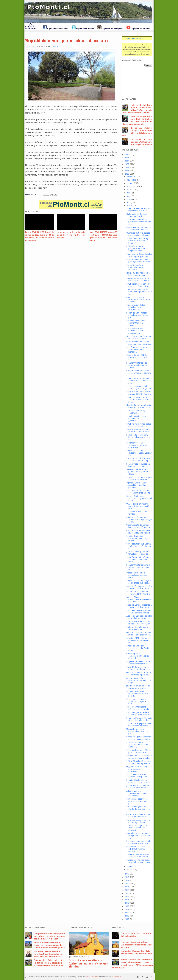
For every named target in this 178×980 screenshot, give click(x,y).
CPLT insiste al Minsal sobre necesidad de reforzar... (139, 425)
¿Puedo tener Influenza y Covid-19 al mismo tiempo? (137, 241)
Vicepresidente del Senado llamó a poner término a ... (139, 526)
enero (129, 870)
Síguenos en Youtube (140, 29)
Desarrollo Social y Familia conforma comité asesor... (139, 431)
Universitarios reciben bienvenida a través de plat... (137, 731)
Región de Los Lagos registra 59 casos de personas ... (139, 478)
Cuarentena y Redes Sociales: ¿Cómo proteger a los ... (139, 255)
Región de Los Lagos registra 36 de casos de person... (139, 582)
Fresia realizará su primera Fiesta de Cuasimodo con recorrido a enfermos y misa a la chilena (89, 963)
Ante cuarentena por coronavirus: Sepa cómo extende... (138, 299)
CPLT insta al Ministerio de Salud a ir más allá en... (138, 815)
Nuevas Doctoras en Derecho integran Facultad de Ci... (139, 498)
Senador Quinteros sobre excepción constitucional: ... (139, 781)
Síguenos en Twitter (85, 29)
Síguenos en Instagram (112, 29)
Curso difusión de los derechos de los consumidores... (136, 307)
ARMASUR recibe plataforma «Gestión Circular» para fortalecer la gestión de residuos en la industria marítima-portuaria (49, 945)
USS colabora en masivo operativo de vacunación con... (138, 506)
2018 (127, 877)
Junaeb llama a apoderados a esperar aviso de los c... (139, 787)
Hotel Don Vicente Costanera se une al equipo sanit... (139, 337)
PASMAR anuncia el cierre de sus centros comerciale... (139, 757)
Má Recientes (118, 928)
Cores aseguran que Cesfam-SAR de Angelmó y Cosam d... (139, 546)
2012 (127, 896)
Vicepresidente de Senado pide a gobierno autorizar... (139, 261)
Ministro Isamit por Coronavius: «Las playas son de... (138, 538)
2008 (127, 909)
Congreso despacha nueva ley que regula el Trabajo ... (139, 532)
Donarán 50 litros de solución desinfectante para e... (137, 694)
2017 (127, 880)
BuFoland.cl (116, 977)
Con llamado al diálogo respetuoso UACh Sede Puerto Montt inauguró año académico (141, 142)
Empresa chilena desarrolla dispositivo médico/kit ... (138, 663)
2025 (127, 158)
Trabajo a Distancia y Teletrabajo (136, 412)
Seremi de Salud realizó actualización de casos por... (137, 315)
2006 (127, 916)
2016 (127, 883)
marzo (130, 206)
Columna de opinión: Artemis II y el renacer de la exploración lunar (136, 935)
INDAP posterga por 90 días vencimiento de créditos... (139, 725)
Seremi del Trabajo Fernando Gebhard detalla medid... (139, 719)
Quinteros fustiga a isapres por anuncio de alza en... (138, 234)
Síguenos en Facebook (58, 29)
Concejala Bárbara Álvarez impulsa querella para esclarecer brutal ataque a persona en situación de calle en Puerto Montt (49, 936)
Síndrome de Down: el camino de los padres (137, 776)
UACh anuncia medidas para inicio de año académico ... (139, 634)
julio (129, 193)
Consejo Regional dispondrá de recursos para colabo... (139, 738)
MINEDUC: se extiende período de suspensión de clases (139, 472)
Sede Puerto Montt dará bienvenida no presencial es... (138, 437)
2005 (127, 919)
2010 (127, 903)
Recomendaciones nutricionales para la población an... (136, 331)
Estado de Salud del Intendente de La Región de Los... (138, 648)
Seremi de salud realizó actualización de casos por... (137, 400)
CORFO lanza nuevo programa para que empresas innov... (136, 248)
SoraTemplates (92, 977)
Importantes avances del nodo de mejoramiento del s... (139, 292)
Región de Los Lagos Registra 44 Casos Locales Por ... (139, 453)
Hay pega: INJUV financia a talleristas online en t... (138, 274)
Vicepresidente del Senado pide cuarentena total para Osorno (67, 40)
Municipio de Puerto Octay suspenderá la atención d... (139, 861)
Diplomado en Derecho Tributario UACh (137, 215)
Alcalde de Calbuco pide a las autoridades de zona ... (139, 617)
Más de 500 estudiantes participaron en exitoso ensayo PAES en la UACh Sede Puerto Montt (137, 132)
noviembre (131, 180)
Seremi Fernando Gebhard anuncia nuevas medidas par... (138, 381)
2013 (127, 893)
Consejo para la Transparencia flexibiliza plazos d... (138, 656)
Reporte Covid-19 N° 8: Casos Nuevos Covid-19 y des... (139, 357)
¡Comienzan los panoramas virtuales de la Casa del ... (138, 553)
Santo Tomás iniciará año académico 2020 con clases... (138, 559)
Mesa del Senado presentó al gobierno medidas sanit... (139, 587)
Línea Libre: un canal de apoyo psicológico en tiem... (137, 701)
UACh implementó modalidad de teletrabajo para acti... (139, 674)
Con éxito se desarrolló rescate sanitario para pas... (137, 801)
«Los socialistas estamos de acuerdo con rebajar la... (139, 228)
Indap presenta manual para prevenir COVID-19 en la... (139, 393)
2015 (127, 887)
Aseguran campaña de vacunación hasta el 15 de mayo (139, 680)
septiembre (132, 186)
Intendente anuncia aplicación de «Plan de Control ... (137, 745)
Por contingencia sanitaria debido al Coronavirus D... (139, 714)
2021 (127, 171)
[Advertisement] (135, 81)
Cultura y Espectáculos (81, 928)
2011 (127, 900)
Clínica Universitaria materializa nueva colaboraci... (135, 267)
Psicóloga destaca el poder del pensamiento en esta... (139, 492)
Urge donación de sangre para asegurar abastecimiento (137, 769)
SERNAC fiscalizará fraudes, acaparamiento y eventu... (139, 762)
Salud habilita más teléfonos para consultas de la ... (139, 751)
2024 (127, 161)
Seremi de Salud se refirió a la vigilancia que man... (138, 210)
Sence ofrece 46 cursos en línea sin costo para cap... (138, 465)
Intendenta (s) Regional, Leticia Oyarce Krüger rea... (139, 387)
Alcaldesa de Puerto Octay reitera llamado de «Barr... (139, 623)
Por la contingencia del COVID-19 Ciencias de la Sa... (138, 809)
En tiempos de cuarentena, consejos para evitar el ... (138, 593)
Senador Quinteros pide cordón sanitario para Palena (137, 365)
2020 (127, 174)
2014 (127, 890)
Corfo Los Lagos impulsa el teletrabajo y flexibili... (138, 821)
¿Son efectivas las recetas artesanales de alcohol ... (138, 855)
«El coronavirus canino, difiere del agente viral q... (138, 708)
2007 (127, 913)
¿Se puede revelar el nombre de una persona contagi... (139, 612)
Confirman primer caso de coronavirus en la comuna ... (139, 373)
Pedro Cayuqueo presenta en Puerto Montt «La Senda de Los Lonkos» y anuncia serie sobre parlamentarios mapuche (137, 120)
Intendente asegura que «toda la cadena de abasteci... (137, 828)
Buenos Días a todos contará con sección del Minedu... (139, 599)
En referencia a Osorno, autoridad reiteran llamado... (137, 349)
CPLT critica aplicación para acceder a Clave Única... (138, 285)
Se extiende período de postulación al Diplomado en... (139, 222)
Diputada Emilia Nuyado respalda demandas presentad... (137, 485)
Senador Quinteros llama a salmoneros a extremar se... (138, 567)
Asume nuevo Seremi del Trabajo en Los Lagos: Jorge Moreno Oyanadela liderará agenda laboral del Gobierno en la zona (48, 954)
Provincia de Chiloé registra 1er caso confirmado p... (138, 459)
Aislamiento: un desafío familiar (137, 513)
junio (129, 196)
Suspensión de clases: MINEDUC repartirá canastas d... (136, 849)
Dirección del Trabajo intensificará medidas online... (137, 575)
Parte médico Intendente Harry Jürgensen (137, 628)
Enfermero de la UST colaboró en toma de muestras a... (137, 445)
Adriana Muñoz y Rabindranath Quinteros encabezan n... (138, 793)
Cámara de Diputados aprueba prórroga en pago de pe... (139, 519)
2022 (127, 167)
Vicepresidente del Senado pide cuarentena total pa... (139, 343)
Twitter (54, 195)
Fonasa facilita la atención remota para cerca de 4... (138, 279)
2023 (127, 164)
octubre (130, 183)
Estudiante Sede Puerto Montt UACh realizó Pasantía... (137, 323)
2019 (127, 874)
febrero (130, 866)
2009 (127, 906)
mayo (129, 199)
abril (129, 202)
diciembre (131, 177)
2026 (127, 154)
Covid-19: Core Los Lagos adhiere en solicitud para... (139, 668)
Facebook (45, 195)
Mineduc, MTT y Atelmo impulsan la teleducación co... (138, 640)
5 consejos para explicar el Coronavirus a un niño (138, 842)
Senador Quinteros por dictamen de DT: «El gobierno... (136, 418)
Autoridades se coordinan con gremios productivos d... (138, 836)
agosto (130, 189)
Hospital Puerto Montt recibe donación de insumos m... (139, 406)
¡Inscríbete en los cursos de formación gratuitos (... (138, 687)
